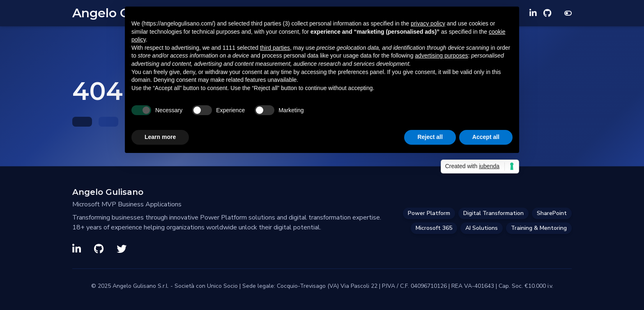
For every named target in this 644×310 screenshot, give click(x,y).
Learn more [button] (160, 137)
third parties (275, 48)
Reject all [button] (430, 137)
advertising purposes (441, 56)
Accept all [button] (486, 137)
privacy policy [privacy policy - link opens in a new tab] (428, 23)
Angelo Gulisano (108, 192)
